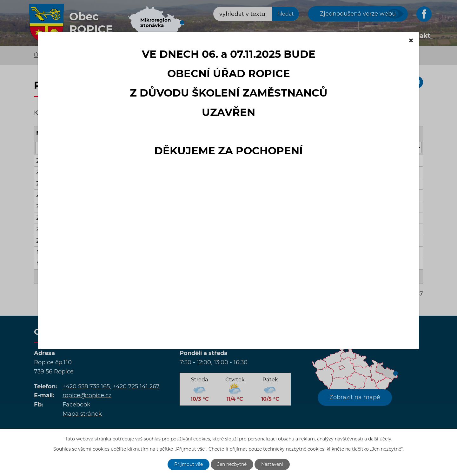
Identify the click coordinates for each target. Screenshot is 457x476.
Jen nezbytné (232, 464)
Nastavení (272, 464)
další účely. (380, 439)
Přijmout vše (189, 464)
